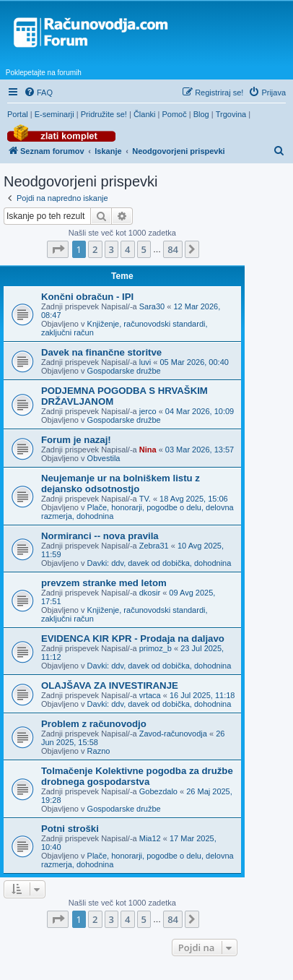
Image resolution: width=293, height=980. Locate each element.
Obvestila (104, 458)
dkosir (150, 593)
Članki (145, 114)
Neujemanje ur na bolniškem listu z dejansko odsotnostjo (121, 483)
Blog (201, 114)
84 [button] (173, 249)
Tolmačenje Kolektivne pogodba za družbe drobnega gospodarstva (137, 776)
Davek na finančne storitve (101, 352)
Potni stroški (70, 829)
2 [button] (95, 249)
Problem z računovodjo (94, 724)
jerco (148, 411)
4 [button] (127, 249)
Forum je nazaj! (76, 440)
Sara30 (152, 306)
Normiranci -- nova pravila (100, 536)
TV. (145, 499)
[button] (58, 249)
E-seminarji (54, 114)
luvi (145, 362)
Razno (99, 751)
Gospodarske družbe (124, 371)
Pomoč (174, 114)
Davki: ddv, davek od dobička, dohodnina (159, 563)
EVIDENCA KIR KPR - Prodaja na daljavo (133, 639)
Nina (148, 450)
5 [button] (144, 249)
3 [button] (111, 249)
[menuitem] (38, 93)
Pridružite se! (104, 114)
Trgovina (231, 114)
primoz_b (156, 648)
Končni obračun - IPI (87, 297)
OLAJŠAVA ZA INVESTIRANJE (110, 685)
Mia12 (150, 838)
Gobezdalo (158, 791)
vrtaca (150, 695)
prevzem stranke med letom (104, 583)
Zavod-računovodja (173, 734)
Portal (18, 114)
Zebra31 (154, 546)
